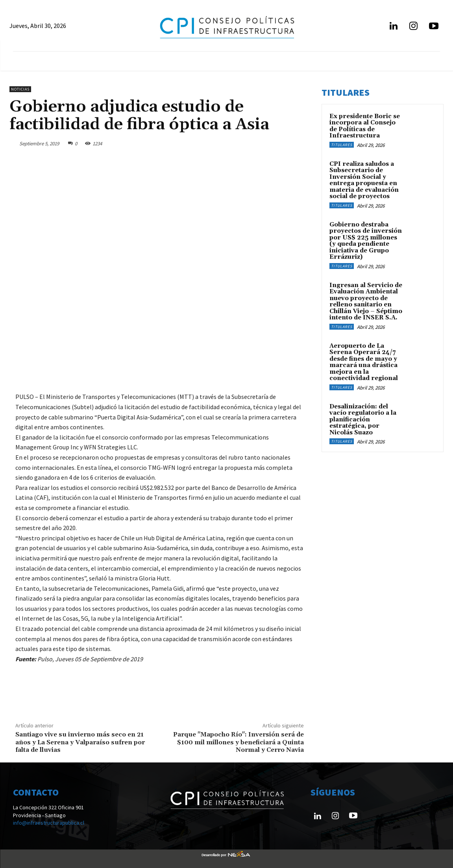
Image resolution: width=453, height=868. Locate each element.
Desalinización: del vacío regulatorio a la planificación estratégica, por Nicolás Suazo (363, 420)
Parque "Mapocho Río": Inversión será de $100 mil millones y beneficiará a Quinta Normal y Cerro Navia (239, 742)
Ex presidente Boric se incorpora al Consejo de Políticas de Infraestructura (365, 126)
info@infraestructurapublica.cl (49, 823)
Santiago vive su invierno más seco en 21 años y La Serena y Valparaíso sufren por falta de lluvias (80, 742)
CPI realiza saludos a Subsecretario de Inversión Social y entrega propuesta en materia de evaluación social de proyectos (364, 180)
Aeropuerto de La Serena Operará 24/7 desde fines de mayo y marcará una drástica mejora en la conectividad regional (364, 362)
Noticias (20, 89)
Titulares (342, 145)
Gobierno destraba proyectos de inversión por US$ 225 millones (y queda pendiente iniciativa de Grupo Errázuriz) (366, 241)
